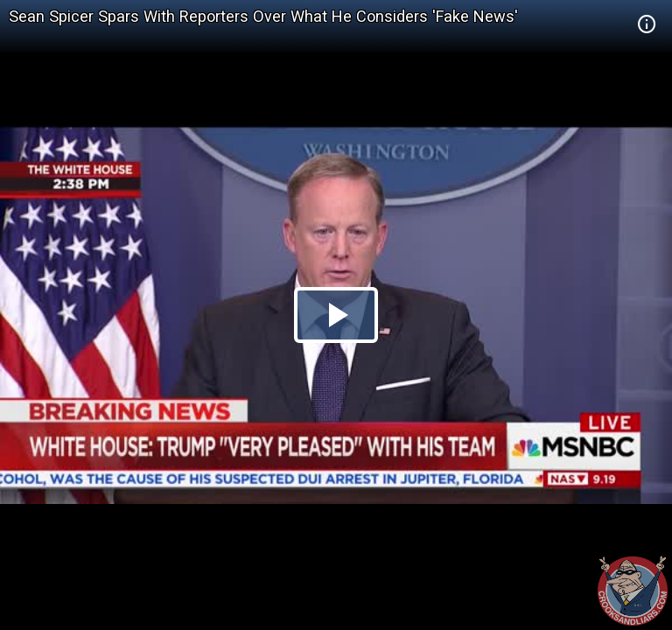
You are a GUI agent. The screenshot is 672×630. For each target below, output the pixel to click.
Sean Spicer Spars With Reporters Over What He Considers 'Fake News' (263, 16)
